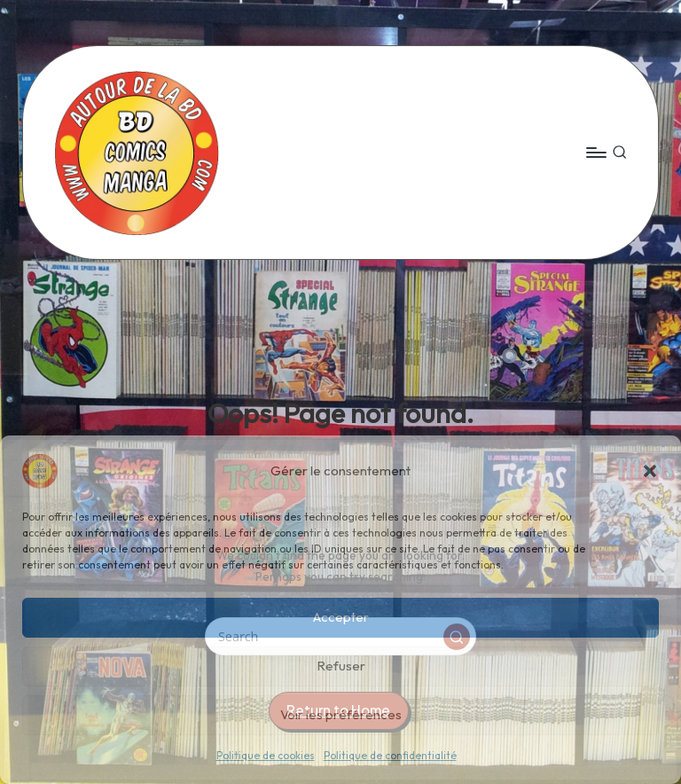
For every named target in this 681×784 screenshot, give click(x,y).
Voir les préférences (341, 714)
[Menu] (595, 153)
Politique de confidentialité (390, 755)
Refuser (341, 666)
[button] (650, 471)
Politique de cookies (266, 755)
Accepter (341, 617)
